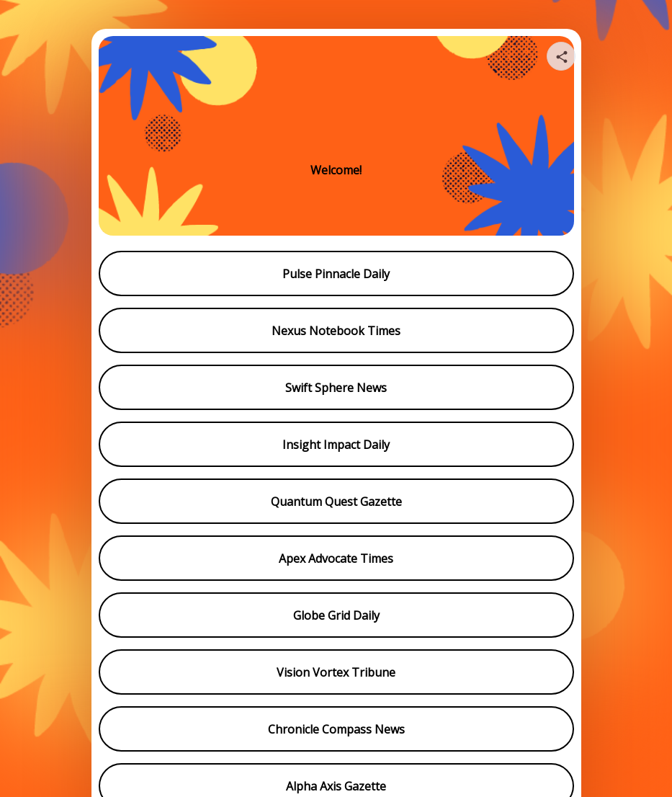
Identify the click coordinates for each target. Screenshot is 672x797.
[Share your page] (561, 56)
